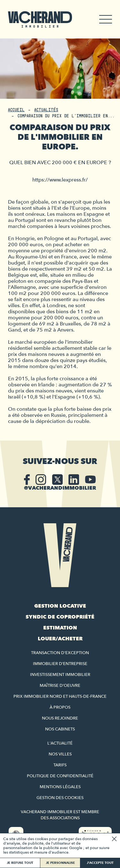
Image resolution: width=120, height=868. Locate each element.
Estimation (60, 628)
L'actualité (60, 743)
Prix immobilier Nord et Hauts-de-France (60, 696)
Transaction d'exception (60, 653)
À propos (60, 707)
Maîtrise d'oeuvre (60, 686)
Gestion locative (60, 606)
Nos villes (60, 754)
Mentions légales (60, 787)
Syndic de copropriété (60, 617)
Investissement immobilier (60, 675)
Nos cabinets (60, 729)
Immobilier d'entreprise (60, 664)
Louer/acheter (60, 639)
